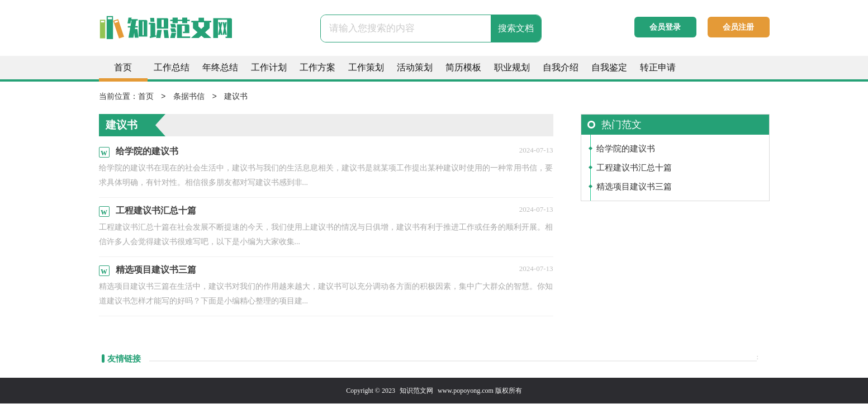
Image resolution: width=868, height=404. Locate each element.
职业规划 (512, 67)
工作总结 (172, 67)
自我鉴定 (609, 67)
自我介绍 (561, 67)
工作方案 (317, 67)
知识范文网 (416, 391)
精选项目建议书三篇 (634, 187)
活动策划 (415, 67)
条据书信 (189, 97)
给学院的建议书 (626, 149)
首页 (123, 67)
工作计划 (269, 67)
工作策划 (366, 67)
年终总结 (220, 67)
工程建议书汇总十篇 (634, 168)
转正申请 (658, 67)
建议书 (236, 97)
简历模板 (463, 67)
